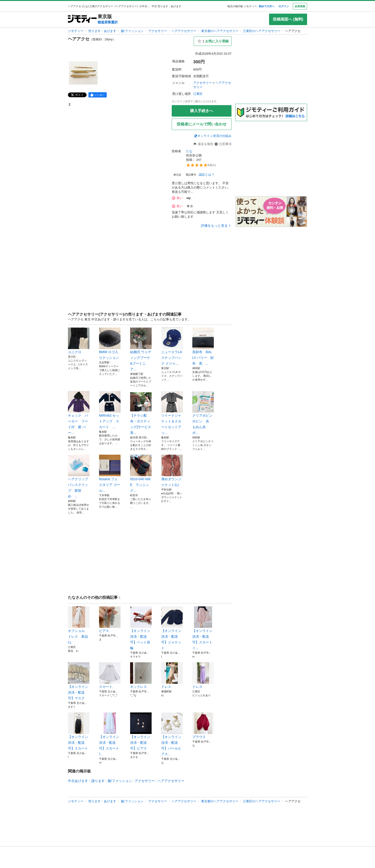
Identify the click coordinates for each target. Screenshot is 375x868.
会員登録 (300, 6)
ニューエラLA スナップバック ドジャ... (172, 346)
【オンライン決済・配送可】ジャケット (172, 628)
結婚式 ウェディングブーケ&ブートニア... (141, 349)
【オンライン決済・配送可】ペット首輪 (141, 628)
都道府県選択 (108, 22)
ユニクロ (79, 341)
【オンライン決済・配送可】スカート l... (110, 734)
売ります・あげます (102, 31)
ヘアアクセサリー (184, 31)
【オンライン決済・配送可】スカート (79, 731)
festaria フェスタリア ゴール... (110, 474)
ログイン (284, 6)
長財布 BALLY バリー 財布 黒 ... (203, 346)
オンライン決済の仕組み (213, 136)
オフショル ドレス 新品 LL (79, 625)
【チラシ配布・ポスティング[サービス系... (141, 413)
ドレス (172, 675)
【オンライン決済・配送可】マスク (79, 681)
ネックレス (141, 675)
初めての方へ (267, 6)
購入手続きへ (202, 111)
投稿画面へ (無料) (288, 19)
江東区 (198, 94)
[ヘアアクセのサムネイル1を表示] (83, 73)
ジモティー (76, 31)
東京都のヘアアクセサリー (220, 31)
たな (189, 151)
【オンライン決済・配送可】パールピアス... (172, 734)
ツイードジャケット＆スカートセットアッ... (172, 413)
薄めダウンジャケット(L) (172, 471)
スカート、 (110, 675)
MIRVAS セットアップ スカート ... (110, 410)
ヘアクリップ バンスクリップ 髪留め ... (79, 476)
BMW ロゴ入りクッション (110, 344)
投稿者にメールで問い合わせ (202, 124)
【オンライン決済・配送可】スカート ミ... (203, 628)
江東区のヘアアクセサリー (262, 31)
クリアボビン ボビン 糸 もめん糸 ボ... (203, 413)
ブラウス (203, 726)
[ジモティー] (82, 19)
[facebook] (98, 95)
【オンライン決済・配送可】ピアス (141, 731)
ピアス (110, 620)
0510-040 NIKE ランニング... (141, 474)
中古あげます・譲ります (86, 781)
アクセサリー (158, 31)
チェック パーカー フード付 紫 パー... (79, 413)
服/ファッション (132, 31)
